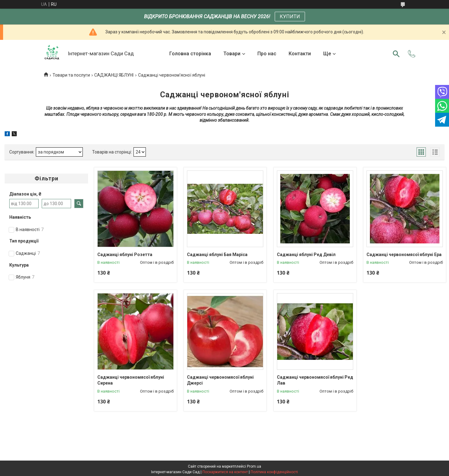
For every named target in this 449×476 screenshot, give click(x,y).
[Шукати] (396, 54)
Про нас (267, 54)
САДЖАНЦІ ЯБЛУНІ (114, 75)
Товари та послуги (71, 75)
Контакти (300, 54)
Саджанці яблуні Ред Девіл (306, 255)
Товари (232, 54)
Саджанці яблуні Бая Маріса (217, 255)
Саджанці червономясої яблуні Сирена (131, 380)
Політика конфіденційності (274, 472)
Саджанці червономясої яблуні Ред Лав (315, 380)
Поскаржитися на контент (225, 472)
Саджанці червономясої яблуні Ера (404, 255)
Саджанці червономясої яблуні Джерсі (220, 380)
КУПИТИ (290, 17)
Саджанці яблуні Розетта (125, 255)
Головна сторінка (190, 54)
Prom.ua (254, 466)
